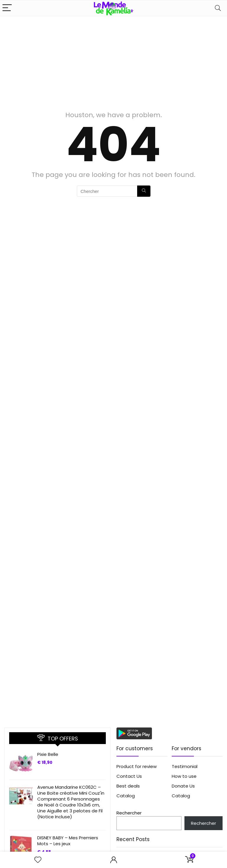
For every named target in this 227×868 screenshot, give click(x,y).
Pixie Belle (48, 754)
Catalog (126, 796)
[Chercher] (144, 191)
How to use (184, 776)
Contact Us (129, 776)
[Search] (218, 8)
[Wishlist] (38, 860)
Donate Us (183, 786)
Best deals (128, 786)
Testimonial (185, 766)
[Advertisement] (113, 61)
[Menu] (7, 8)
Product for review (137, 766)
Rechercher (129, 813)
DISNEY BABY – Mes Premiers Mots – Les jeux (68, 841)
